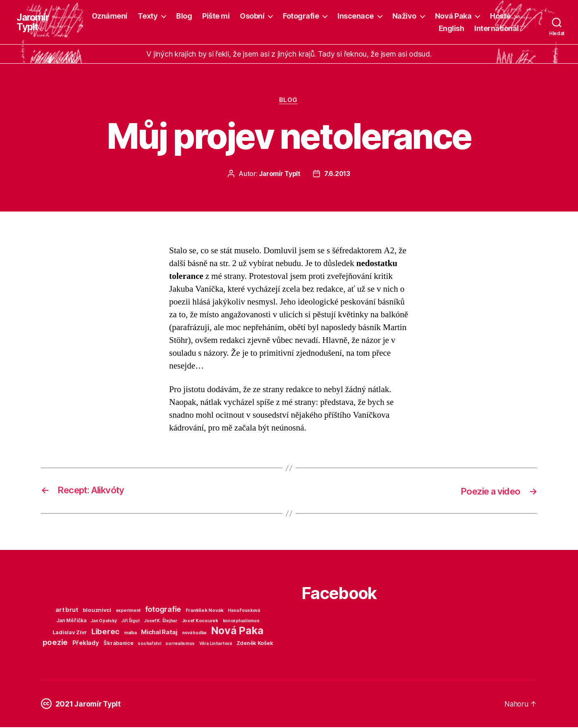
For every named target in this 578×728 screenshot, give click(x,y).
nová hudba (194, 634)
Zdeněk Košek (255, 644)
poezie (55, 643)
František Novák (205, 611)
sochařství (149, 644)
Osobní (252, 16)
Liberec (105, 632)
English (451, 28)
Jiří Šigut (130, 621)
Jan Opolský (104, 622)
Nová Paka (453, 16)
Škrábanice (118, 644)
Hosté (500, 16)
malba (130, 634)
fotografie (163, 610)
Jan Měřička (71, 621)
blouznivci (97, 611)
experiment (128, 611)
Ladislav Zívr (70, 633)
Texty (148, 16)
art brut (67, 611)
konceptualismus (241, 621)
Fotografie (301, 16)
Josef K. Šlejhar (161, 622)
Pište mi (216, 16)
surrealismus (180, 644)
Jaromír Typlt (33, 22)
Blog (184, 16)
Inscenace (356, 16)
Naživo (404, 16)
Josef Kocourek (200, 621)
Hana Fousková (244, 611)
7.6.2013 (338, 174)
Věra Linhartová (216, 644)
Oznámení (110, 16)
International (497, 28)
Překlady (86, 644)
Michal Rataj (159, 633)
